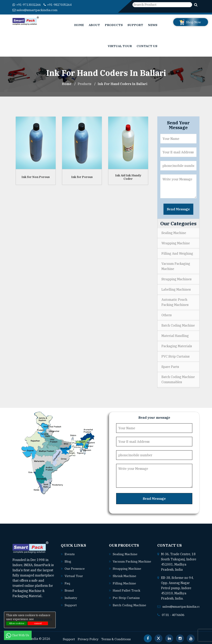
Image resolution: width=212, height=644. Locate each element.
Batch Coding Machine (178, 324)
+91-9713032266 (28, 5)
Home (79, 25)
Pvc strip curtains (126, 600)
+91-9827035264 (61, 5)
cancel (38, 623)
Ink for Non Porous (36, 176)
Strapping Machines (177, 278)
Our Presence (75, 566)
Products (114, 25)
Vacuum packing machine (128, 564)
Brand (69, 587)
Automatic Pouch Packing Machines (175, 301)
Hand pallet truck (126, 593)
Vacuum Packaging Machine (176, 265)
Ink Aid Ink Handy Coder (128, 177)
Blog (68, 559)
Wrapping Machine (176, 243)
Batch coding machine (129, 607)
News (153, 25)
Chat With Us (18, 635)
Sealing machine (125, 551)
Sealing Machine (174, 232)
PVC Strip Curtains (176, 354)
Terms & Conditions (117, 636)
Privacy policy (43, 619)
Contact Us (147, 46)
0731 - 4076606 (174, 612)
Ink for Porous (82, 176)
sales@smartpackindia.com (35, 10)
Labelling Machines (176, 288)
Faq (67, 580)
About (94, 25)
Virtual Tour (120, 46)
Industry (71, 594)
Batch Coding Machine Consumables (178, 377)
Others (167, 314)
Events (70, 551)
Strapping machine (127, 571)
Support (135, 25)
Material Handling (175, 334)
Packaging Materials (177, 344)
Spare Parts (170, 364)
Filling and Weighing (177, 253)
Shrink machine (124, 578)
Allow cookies (17, 623)
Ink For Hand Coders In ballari (123, 84)
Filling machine (124, 585)
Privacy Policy (88, 636)
